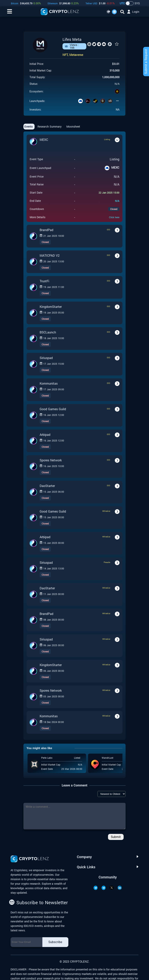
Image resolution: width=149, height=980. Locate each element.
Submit (116, 837)
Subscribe (55, 942)
